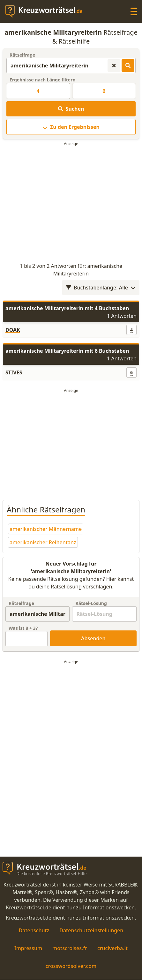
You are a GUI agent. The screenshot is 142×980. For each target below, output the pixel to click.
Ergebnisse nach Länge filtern (43, 80)
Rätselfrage (22, 55)
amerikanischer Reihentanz (43, 542)
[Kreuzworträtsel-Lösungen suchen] (128, 66)
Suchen (71, 109)
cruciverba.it (112, 948)
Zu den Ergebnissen (71, 127)
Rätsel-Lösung (91, 603)
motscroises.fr (70, 948)
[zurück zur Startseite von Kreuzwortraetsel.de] (47, 11)
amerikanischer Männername (46, 529)
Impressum (28, 948)
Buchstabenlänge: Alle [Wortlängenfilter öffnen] (101, 288)
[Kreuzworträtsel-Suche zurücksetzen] (114, 66)
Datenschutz (34, 930)
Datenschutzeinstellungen (91, 930)
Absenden (93, 638)
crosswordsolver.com (71, 966)
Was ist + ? (23, 628)
